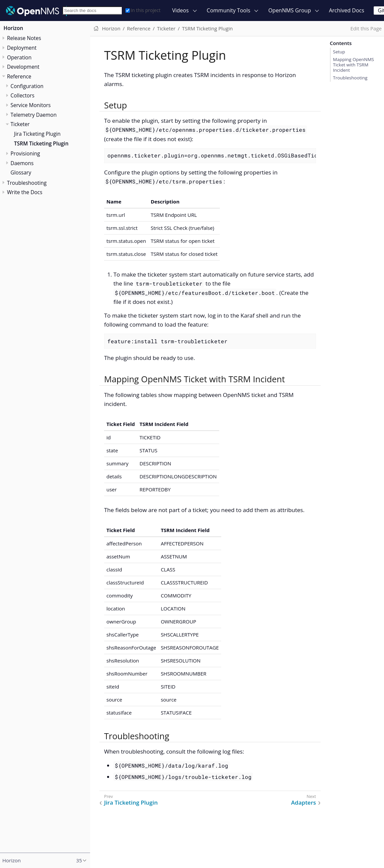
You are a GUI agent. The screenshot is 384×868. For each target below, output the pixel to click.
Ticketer (20, 124)
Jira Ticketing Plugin (37, 134)
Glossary (21, 172)
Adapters (304, 803)
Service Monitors (31, 105)
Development (23, 67)
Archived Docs (347, 10)
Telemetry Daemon (34, 115)
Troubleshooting (350, 78)
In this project (143, 10)
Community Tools (229, 10)
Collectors (23, 95)
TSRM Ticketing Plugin (41, 143)
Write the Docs (25, 192)
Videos (180, 10)
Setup (339, 52)
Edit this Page (366, 28)
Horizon (14, 28)
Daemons (22, 163)
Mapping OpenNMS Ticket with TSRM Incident (353, 65)
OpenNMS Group (290, 10)
